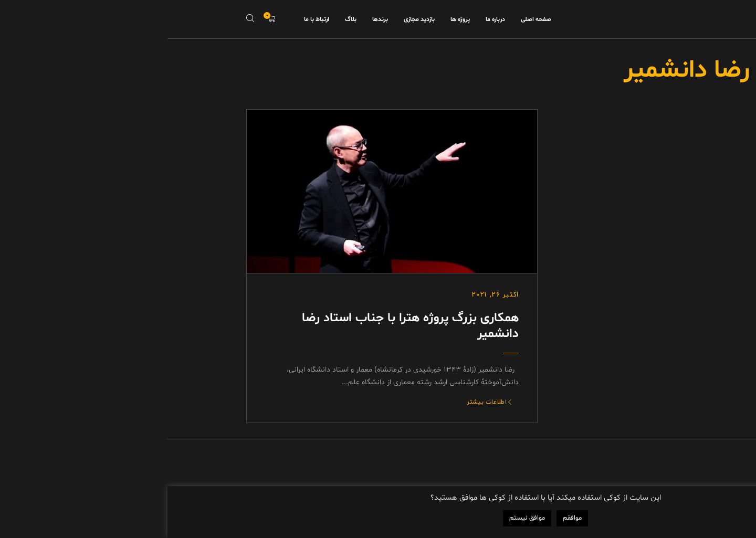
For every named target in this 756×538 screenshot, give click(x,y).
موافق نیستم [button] (360, 518)
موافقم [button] (405, 518)
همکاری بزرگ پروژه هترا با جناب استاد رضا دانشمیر (243, 326)
